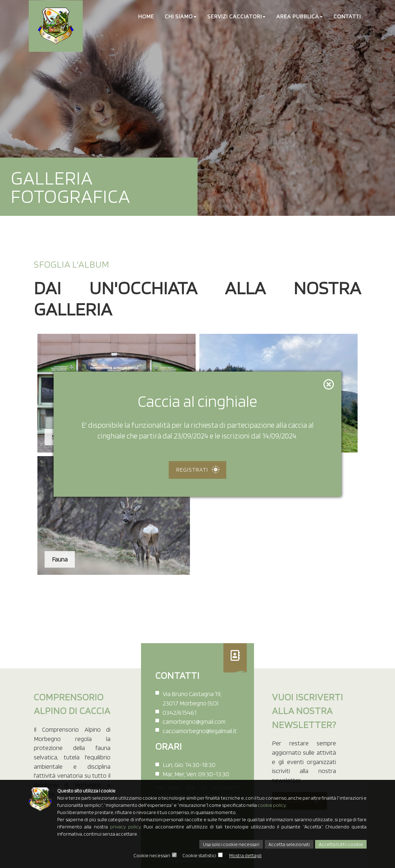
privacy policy (125, 827)
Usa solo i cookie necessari (231, 844)
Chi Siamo (181, 16)
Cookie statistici (199, 855)
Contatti (347, 16)
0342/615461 (180, 712)
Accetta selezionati (289, 844)
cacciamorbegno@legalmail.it (200, 731)
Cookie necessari (152, 855)
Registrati (192, 470)
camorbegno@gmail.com (194, 721)
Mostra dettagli (245, 855)
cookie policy (272, 805)
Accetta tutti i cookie (341, 844)
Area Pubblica (299, 16)
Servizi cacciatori (236, 16)
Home (146, 16)
